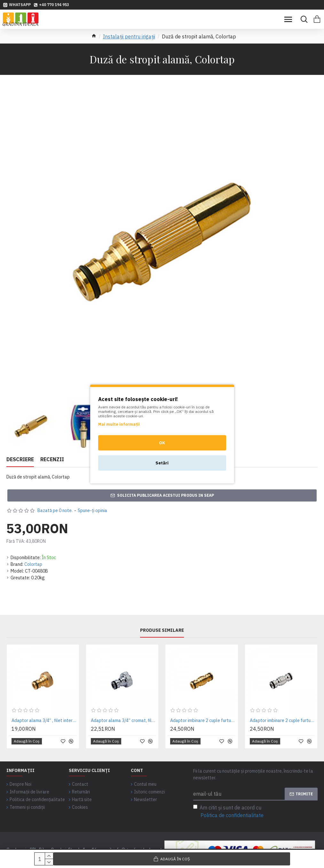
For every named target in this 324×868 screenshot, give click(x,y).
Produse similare (162, 630)
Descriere (20, 459)
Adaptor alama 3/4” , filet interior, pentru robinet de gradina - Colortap (44, 720)
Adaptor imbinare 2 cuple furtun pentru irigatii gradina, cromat (282, 720)
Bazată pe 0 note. (55, 510)
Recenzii (52, 459)
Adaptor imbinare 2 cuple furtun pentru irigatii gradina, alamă (203, 720)
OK (162, 443)
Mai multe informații (119, 424)
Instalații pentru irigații (129, 36)
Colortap (33, 564)
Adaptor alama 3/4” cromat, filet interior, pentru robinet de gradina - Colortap (123, 720)
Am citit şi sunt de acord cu (229, 812)
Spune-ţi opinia (92, 510)
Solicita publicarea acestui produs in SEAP (166, 495)
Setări (162, 463)
